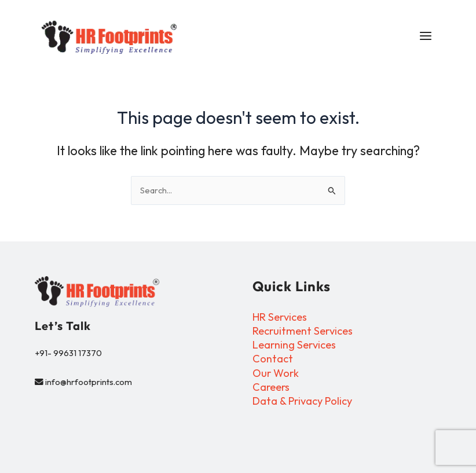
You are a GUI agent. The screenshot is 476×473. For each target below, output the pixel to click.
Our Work (276, 373)
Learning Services (294, 345)
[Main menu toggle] (422, 38)
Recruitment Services (303, 331)
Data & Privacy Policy (302, 401)
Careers (271, 387)
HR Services (280, 318)
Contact (273, 359)
